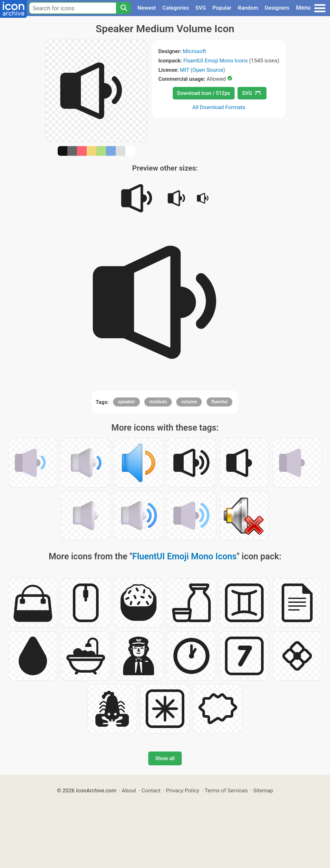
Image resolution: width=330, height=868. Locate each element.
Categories (176, 8)
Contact (151, 790)
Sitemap (263, 790)
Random (248, 8)
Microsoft (194, 51)
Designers (277, 8)
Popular (222, 8)
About (129, 790)
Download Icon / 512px (204, 93)
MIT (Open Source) (203, 70)
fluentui (220, 402)
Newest (146, 8)
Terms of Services (226, 790)
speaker (126, 402)
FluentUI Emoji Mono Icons (216, 61)
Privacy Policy (183, 790)
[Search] (123, 8)
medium (158, 402)
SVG (201, 8)
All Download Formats (219, 107)
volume (189, 402)
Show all (165, 758)
